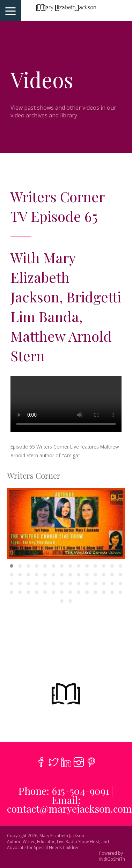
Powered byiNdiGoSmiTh (112, 856)
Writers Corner (34, 476)
